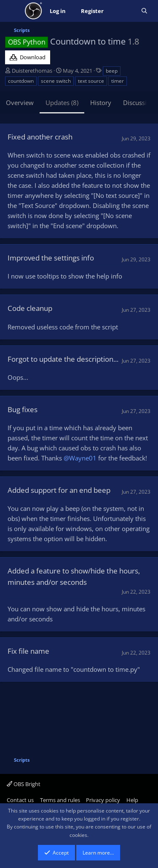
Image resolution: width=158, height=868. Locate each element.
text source (91, 81)
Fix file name (28, 651)
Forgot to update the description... (63, 359)
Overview (20, 103)
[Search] (144, 11)
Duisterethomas (32, 71)
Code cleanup (30, 308)
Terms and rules (60, 800)
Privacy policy (103, 800)
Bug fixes (23, 409)
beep (112, 71)
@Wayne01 (80, 458)
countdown (21, 81)
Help (132, 800)
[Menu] (12, 11)
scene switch (56, 81)
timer (118, 81)
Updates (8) (62, 103)
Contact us (20, 800)
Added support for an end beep (59, 490)
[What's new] (122, 11)
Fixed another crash (40, 137)
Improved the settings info (51, 258)
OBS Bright (24, 784)
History (101, 103)
